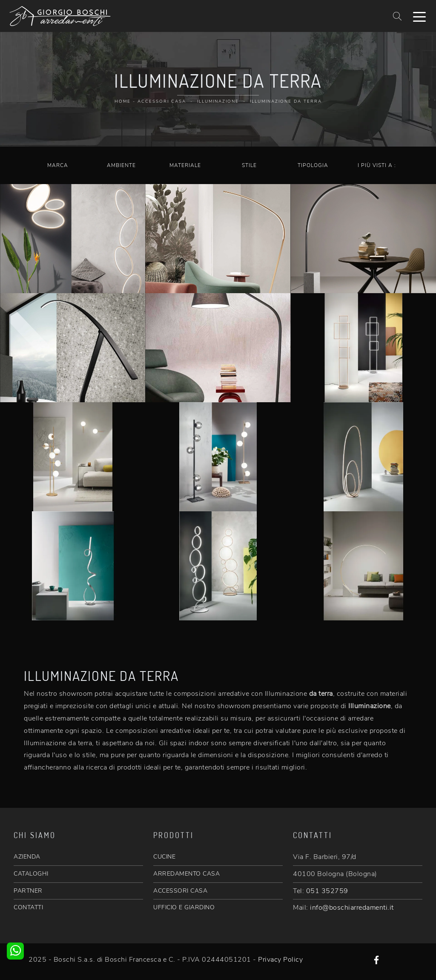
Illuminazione (218, 101)
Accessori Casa (162, 101)
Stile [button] (249, 165)
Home (123, 101)
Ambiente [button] (121, 165)
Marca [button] (58, 165)
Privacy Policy (280, 960)
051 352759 (327, 891)
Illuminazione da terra (286, 101)
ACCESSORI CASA (180, 891)
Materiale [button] (185, 165)
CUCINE (164, 857)
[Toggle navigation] (419, 16)
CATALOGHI (31, 874)
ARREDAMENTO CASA (186, 874)
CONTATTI (28, 907)
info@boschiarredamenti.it (352, 908)
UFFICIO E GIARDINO (184, 907)
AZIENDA (27, 857)
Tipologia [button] (313, 165)
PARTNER (28, 891)
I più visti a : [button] (377, 165)
